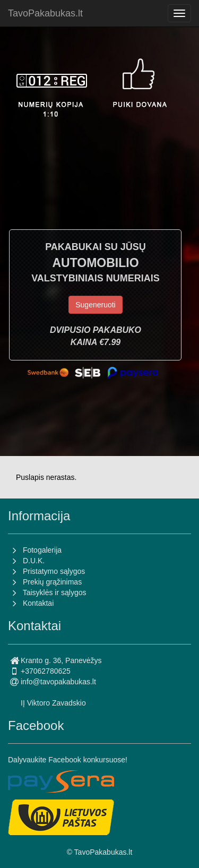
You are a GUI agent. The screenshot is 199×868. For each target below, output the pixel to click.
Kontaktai (38, 603)
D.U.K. (34, 561)
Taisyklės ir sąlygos (55, 592)
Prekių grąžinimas (52, 582)
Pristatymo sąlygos (54, 571)
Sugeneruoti (96, 305)
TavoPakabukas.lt (45, 13)
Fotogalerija (42, 550)
